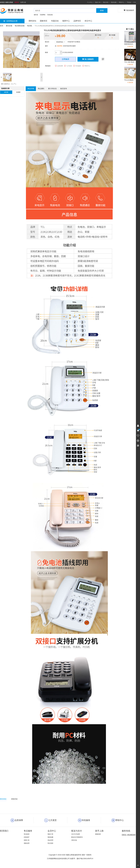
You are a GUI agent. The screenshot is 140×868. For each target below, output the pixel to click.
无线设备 (50, 15)
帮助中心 (122, 2)
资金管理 (50, 840)
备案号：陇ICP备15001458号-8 (82, 859)
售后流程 (50, 843)
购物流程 (98, 834)
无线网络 (43, 15)
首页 (2, 26)
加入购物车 (88, 59)
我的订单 (98, 2)
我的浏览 (106, 2)
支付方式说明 (76, 834)
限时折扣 (32, 21)
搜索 (102, 10)
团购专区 (44, 21)
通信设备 (9, 26)
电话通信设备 (20, 26)
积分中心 (88, 21)
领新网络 (60, 46)
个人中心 (90, 2)
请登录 (17, 2)
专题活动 (55, 21)
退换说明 (27, 843)
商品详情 (31, 89)
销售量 (6, 92)
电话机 (30, 26)
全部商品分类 (10, 21)
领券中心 (66, 21)
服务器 (36, 15)
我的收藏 (114, 2)
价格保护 (27, 837)
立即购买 (65, 59)
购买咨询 (64, 89)
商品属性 (41, 89)
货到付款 (74, 840)
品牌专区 (77, 21)
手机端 (129, 2)
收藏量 (18, 92)
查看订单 (27, 840)
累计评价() (52, 89)
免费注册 (23, 2)
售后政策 (27, 834)
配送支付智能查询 (77, 837)
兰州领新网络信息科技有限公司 (58, 859)
